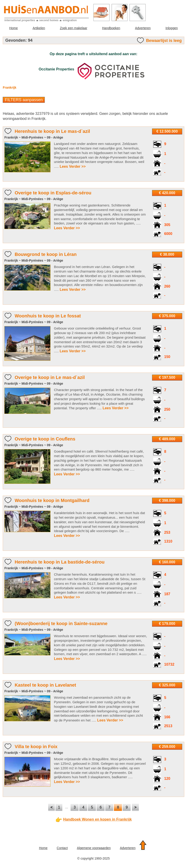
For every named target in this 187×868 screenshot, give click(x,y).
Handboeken (111, 28)
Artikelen (39, 28)
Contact (62, 848)
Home (13, 28)
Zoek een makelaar (74, 28)
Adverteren (143, 28)
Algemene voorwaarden (94, 848)
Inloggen (172, 28)
